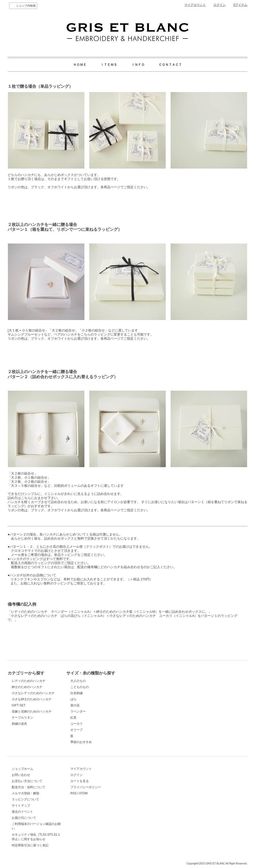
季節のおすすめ (81, 742)
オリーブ (76, 730)
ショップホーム (22, 769)
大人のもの (78, 681)
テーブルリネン (22, 718)
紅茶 (73, 718)
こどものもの (80, 687)
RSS (74, 793)
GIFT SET (19, 705)
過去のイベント (22, 812)
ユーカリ (76, 724)
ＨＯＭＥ (80, 65)
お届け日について (24, 818)
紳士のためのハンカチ (27, 687)
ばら (73, 699)
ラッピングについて (25, 799)
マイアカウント (195, 5)
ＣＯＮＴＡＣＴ (170, 65)
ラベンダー (78, 711)
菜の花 (75, 705)
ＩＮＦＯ (138, 65)
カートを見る (80, 781)
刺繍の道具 (19, 724)
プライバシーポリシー (86, 787)
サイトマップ (21, 806)
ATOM (83, 793)
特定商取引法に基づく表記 (30, 845)
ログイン (220, 5)
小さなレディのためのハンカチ (33, 693)
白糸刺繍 (76, 693)
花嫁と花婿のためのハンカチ (32, 711)
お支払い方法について (27, 781)
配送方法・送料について (29, 787)
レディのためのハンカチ (29, 681)
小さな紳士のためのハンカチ (32, 699)
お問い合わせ (21, 775)
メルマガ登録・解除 (25, 793)
